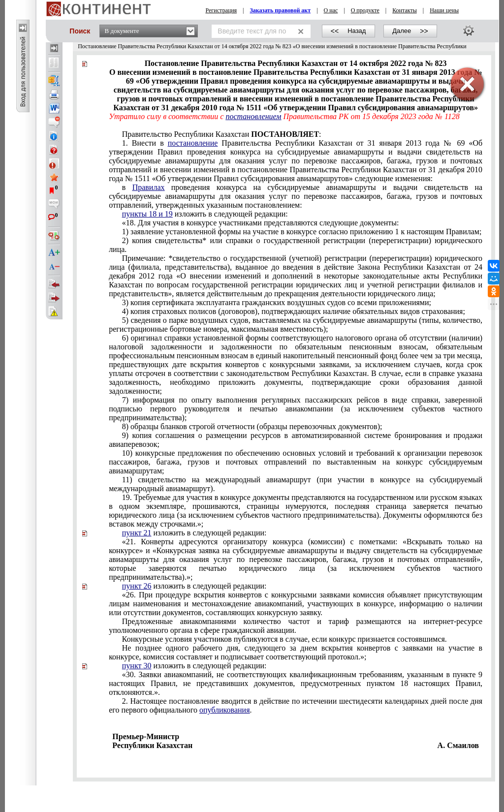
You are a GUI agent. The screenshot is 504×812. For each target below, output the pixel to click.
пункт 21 (137, 533)
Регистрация (221, 10)
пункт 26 (137, 586)
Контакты (405, 10)
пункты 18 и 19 (147, 214)
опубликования (225, 710)
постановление (193, 143)
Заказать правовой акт (281, 10)
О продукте (365, 10)
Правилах (149, 187)
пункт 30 (137, 666)
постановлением (253, 116)
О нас (331, 10)
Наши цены (444, 10)
